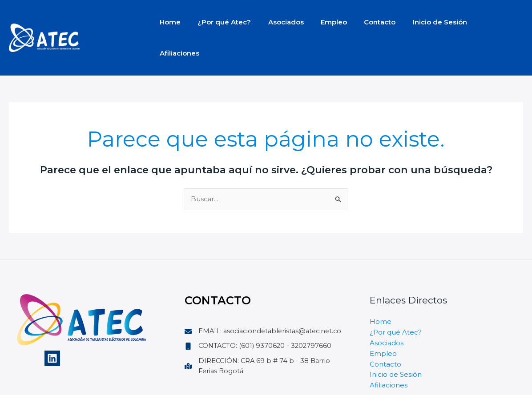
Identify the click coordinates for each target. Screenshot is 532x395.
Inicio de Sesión (419, 22)
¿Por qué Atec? (219, 22)
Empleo (321, 22)
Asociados (277, 22)
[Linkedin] (52, 327)
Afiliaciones (480, 22)
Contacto (363, 22)
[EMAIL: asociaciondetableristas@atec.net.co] (266, 306)
